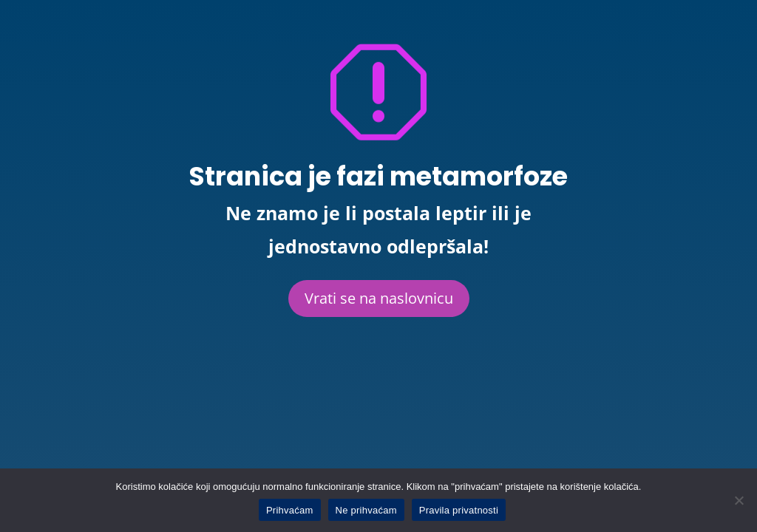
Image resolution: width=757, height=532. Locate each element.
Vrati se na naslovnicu (379, 298)
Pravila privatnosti (459, 510)
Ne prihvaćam (366, 510)
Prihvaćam (290, 510)
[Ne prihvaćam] (739, 500)
